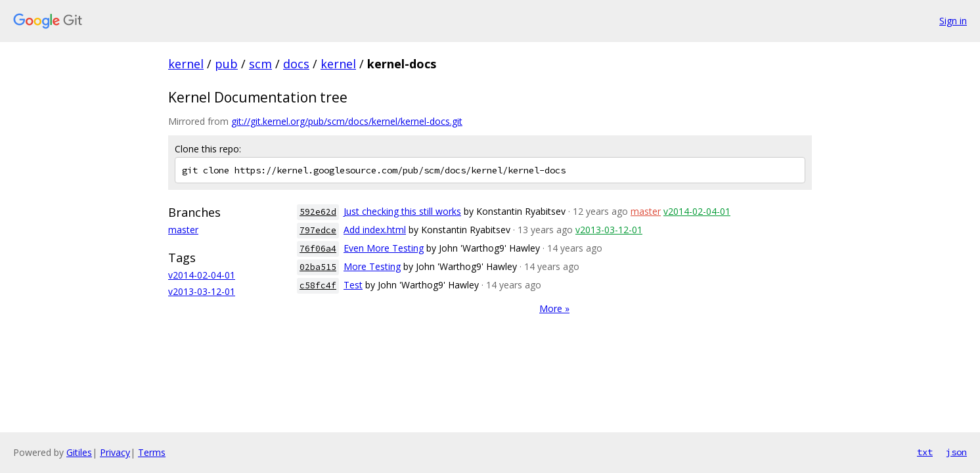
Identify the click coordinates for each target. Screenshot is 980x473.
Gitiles (79, 452)
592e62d (318, 212)
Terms (152, 452)
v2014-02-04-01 (202, 275)
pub (226, 64)
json (956, 452)
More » (554, 308)
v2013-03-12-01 (202, 291)
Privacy (115, 452)
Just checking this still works (402, 211)
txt (925, 452)
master (183, 230)
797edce (318, 230)
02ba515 (318, 267)
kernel (186, 64)
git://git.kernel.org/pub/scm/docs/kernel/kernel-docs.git (347, 121)
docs (296, 64)
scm (260, 64)
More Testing (372, 266)
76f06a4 (318, 249)
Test (353, 285)
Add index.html (375, 230)
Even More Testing (384, 248)
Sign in (953, 21)
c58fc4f (318, 285)
